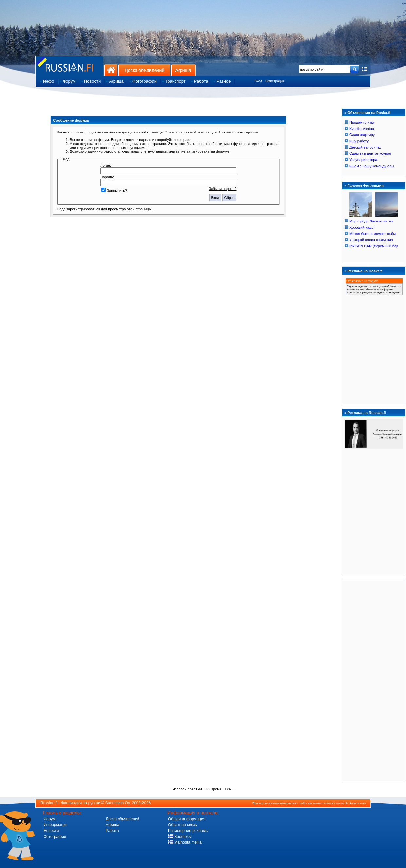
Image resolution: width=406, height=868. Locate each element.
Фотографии (55, 837)
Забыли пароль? (223, 189)
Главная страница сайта (69, 66)
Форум (49, 819)
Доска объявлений (144, 70)
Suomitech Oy (118, 803)
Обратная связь (182, 825)
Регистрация (275, 81)
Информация (55, 825)
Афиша (184, 70)
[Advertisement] (374, 680)
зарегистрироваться (83, 209)
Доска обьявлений (123, 819)
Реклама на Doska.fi (365, 271)
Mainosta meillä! (185, 842)
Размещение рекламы (188, 831)
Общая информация (187, 819)
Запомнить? (114, 191)
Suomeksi (180, 837)
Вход (258, 81)
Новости (51, 831)
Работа (112, 831)
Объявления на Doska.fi (369, 113)
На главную (111, 70)
